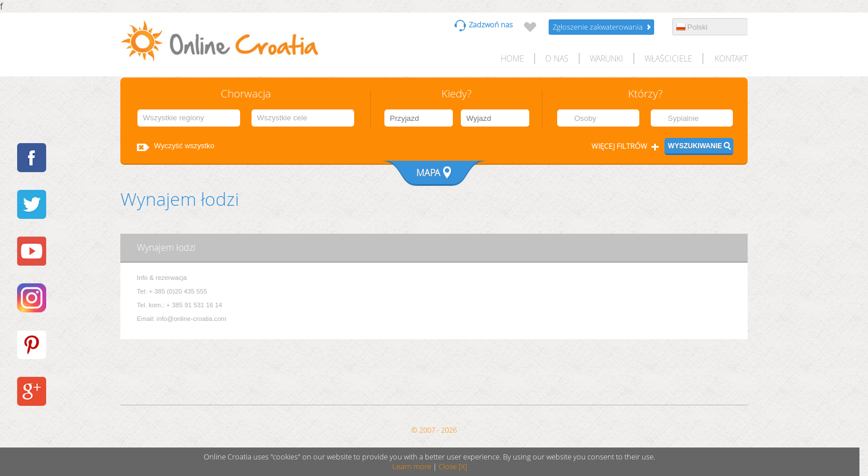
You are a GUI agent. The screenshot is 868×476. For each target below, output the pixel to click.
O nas (557, 58)
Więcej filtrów (619, 146)
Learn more (412, 467)
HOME (512, 58)
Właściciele (668, 58)
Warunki (607, 58)
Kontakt (731, 58)
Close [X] (453, 467)
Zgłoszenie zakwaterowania (598, 27)
